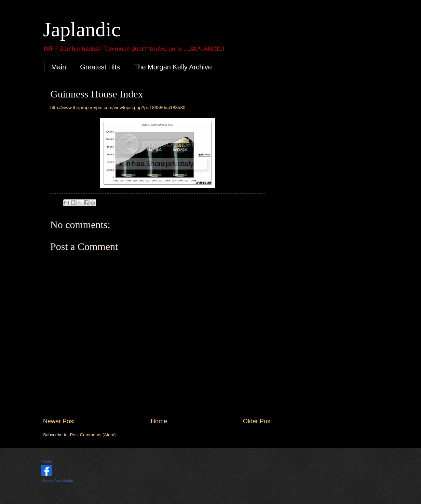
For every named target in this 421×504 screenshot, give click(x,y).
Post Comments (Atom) (93, 435)
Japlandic (82, 29)
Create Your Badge (57, 480)
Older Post (257, 421)
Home (159, 421)
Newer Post (59, 421)
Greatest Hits (100, 67)
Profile (47, 462)
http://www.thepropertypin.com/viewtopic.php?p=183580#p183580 (118, 108)
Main (59, 67)
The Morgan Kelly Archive (173, 67)
